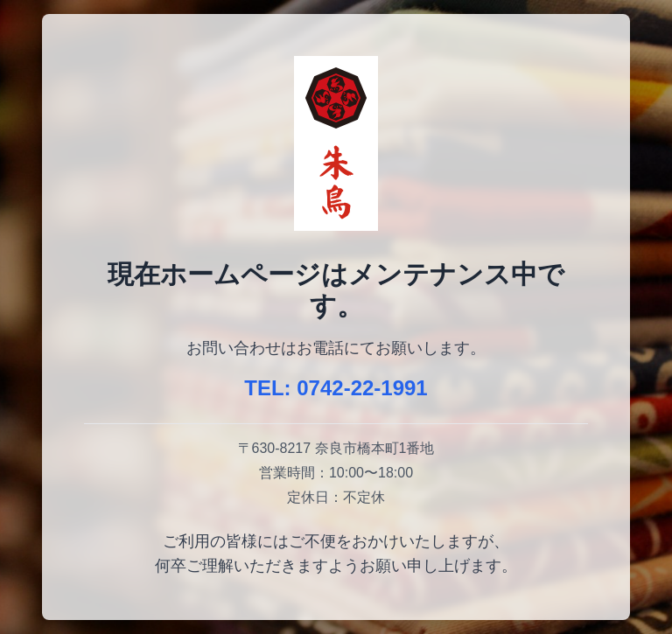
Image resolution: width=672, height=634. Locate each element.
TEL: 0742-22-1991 (336, 388)
